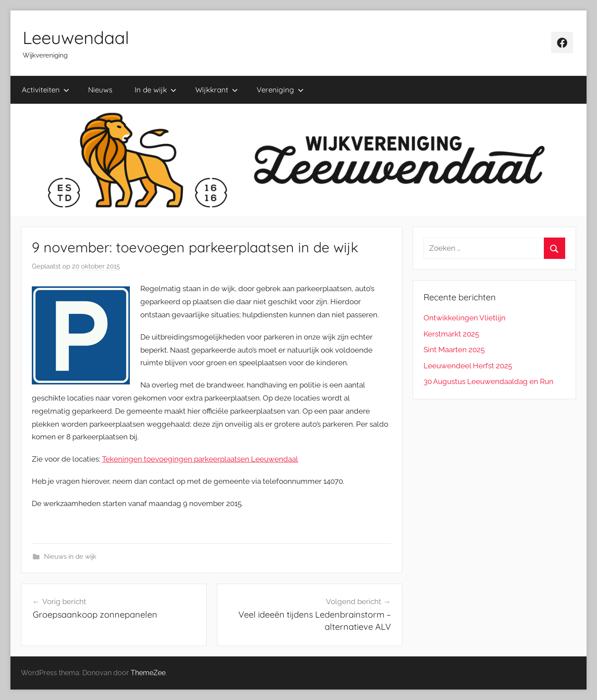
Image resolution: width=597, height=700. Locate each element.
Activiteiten (46, 90)
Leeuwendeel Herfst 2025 (468, 366)
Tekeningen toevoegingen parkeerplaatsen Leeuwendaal (200, 459)
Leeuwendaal (76, 37)
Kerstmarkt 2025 (451, 334)
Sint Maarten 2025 (454, 350)
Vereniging (280, 90)
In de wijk (156, 90)
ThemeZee (148, 673)
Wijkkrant (217, 90)
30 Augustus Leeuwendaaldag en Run (488, 381)
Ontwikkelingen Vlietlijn (465, 318)
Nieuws (100, 90)
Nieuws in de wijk (70, 557)
